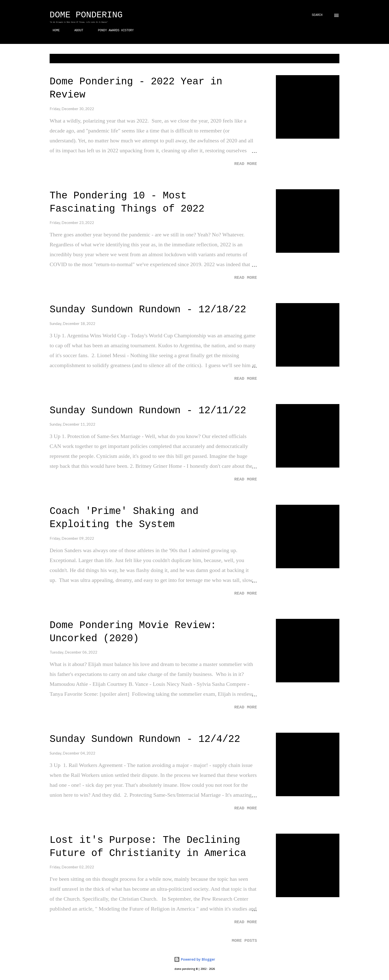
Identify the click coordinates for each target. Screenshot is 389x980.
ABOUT (76, 31)
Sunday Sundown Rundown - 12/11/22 (148, 411)
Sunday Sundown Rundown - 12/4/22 (145, 739)
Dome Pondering (86, 15)
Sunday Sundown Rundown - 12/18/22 (148, 310)
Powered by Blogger (194, 959)
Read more (246, 164)
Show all (328, 59)
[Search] (317, 15)
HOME (53, 31)
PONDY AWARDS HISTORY (113, 31)
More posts (244, 941)
